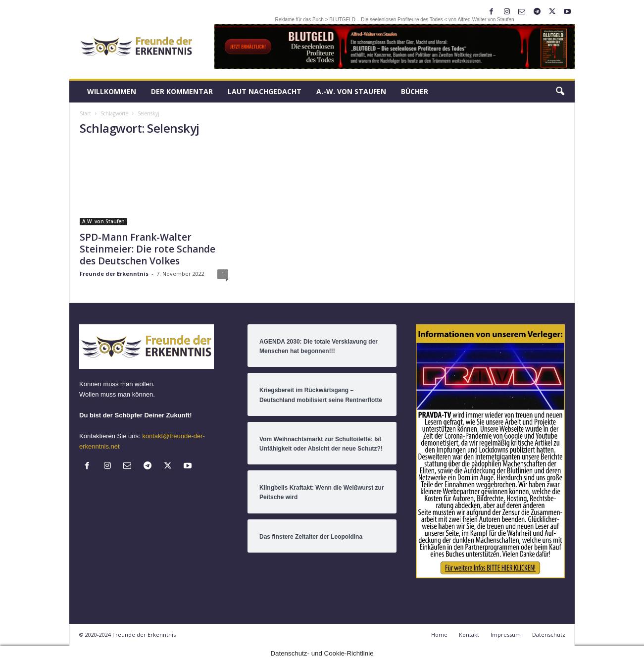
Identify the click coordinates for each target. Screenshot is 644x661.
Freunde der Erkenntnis (114, 274)
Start (85, 113)
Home (439, 635)
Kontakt (469, 635)
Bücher (415, 91)
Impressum (506, 635)
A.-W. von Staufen (351, 91)
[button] (560, 92)
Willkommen (112, 91)
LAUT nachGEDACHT (265, 91)
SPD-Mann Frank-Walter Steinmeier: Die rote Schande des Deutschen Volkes (148, 249)
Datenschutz (549, 635)
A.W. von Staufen (103, 221)
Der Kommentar (182, 91)
